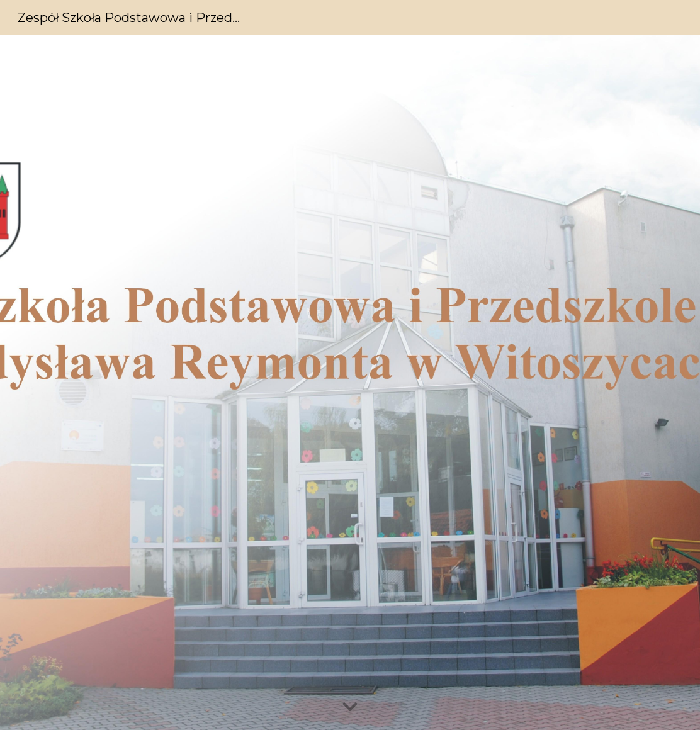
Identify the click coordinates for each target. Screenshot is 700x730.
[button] (350, 707)
